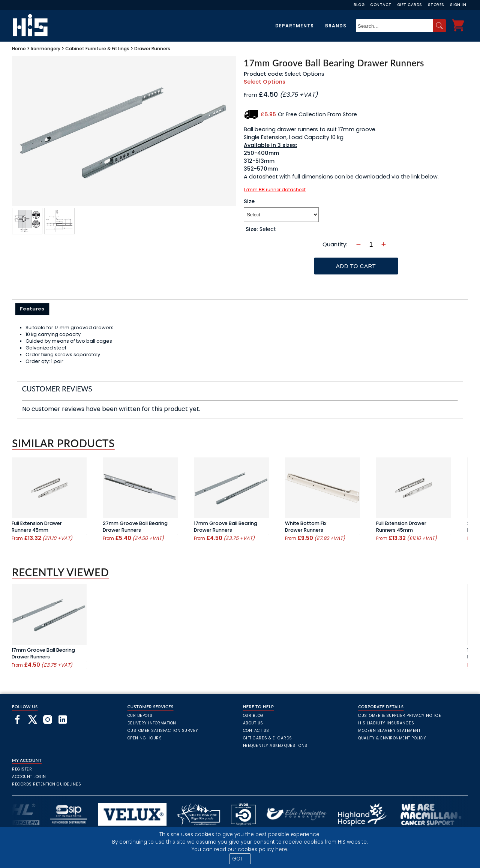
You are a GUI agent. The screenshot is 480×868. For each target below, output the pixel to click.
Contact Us (256, 731)
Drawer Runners (152, 49)
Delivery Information (152, 723)
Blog (359, 5)
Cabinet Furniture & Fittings (97, 49)
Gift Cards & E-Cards (268, 738)
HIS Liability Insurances (386, 723)
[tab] (32, 309)
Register (22, 769)
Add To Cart (356, 266)
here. (282, 849)
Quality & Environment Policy (392, 738)
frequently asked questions (275, 746)
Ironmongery (46, 49)
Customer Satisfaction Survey (163, 731)
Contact (381, 5)
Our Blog (253, 716)
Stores (436, 5)
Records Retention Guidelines (46, 784)
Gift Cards (410, 5)
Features (32, 309)
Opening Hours (145, 738)
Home (19, 49)
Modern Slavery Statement (389, 731)
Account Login (29, 777)
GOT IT (240, 859)
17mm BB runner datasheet (275, 190)
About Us (253, 723)
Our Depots (140, 716)
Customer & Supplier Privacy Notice (400, 716)
